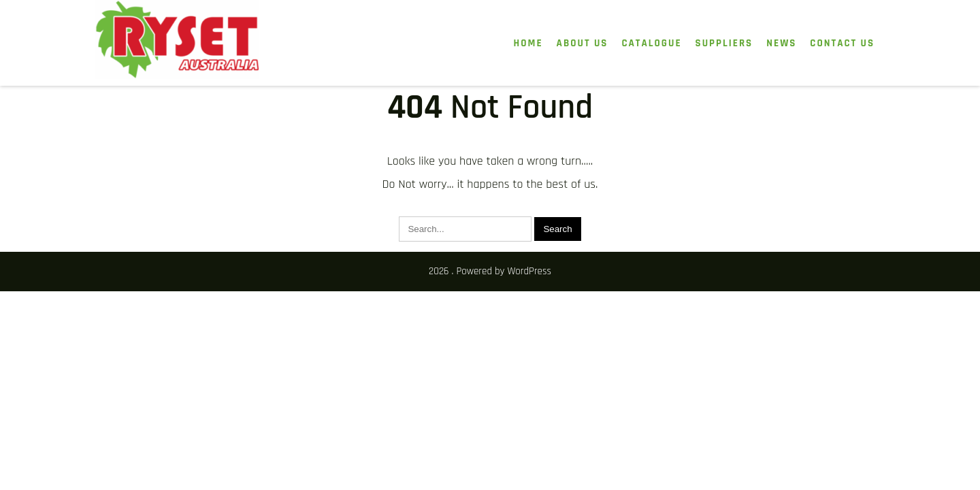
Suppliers (724, 43)
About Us (583, 43)
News (781, 43)
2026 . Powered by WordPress (490, 271)
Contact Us (842, 43)
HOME (528, 43)
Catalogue (651, 43)
